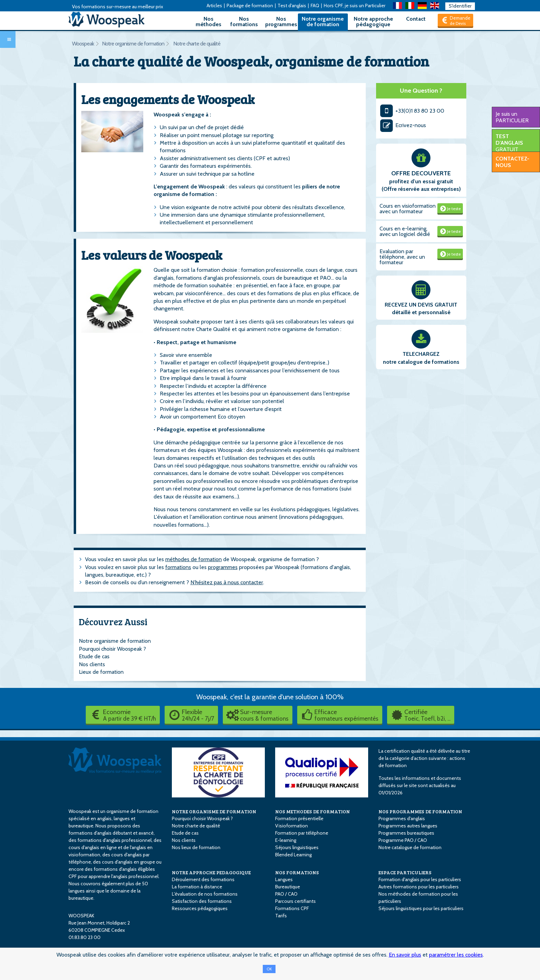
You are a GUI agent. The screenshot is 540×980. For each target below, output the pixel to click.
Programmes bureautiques (406, 833)
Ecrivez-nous (403, 125)
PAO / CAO (286, 894)
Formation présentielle (299, 818)
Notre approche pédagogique (373, 22)
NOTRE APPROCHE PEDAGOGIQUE (211, 872)
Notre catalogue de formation (410, 847)
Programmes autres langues (408, 826)
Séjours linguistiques (297, 847)
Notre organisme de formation (323, 22)
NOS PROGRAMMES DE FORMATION (420, 811)
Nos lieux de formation (196, 847)
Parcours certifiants (295, 901)
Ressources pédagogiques (200, 908)
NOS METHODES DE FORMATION (313, 811)
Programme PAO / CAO (403, 840)
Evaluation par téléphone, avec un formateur (402, 257)
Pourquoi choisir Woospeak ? (112, 649)
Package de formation (250, 6)
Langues (284, 879)
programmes (223, 567)
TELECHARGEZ (421, 354)
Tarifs (281, 916)
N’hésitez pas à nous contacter (227, 582)
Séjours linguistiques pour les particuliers (421, 908)
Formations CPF (292, 908)
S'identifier (460, 6)
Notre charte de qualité (197, 44)
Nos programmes (281, 22)
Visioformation (292, 826)
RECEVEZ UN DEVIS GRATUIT (421, 305)
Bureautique (288, 887)
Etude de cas (94, 656)
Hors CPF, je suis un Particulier (355, 6)
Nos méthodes (209, 22)
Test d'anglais (292, 6)
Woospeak (83, 44)
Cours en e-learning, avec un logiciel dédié (405, 231)
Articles (214, 6)
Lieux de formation (101, 672)
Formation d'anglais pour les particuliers (420, 879)
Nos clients (92, 664)
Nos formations (244, 22)
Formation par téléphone (302, 833)
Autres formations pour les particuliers (419, 887)
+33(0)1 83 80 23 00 (412, 111)
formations (178, 567)
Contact (416, 19)
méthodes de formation (194, 559)
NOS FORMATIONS (297, 872)
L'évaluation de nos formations (205, 894)
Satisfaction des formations (202, 901)
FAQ (315, 6)
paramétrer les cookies (456, 955)
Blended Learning (293, 855)
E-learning (286, 840)
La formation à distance (197, 887)
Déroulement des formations (203, 879)
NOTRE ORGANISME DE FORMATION (214, 811)
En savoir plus (405, 955)
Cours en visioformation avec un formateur (408, 209)
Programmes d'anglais (402, 818)
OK (269, 969)
